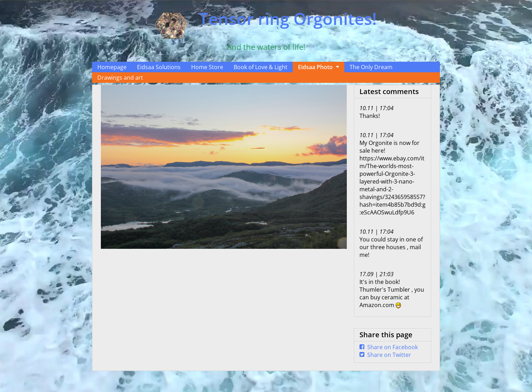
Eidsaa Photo (315, 67)
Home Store (207, 67)
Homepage (112, 67)
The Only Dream (371, 67)
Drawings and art (120, 78)
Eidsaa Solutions (159, 67)
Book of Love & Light (261, 67)
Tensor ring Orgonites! (288, 19)
